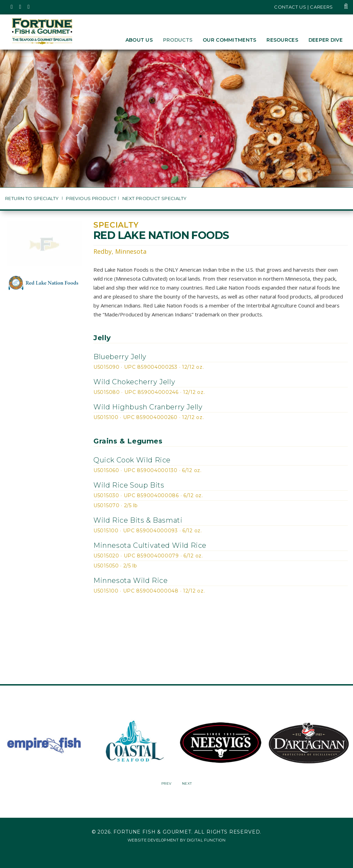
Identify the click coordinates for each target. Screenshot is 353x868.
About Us (139, 40)
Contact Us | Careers (304, 7)
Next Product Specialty (155, 198)
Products (178, 40)
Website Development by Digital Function (176, 840)
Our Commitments (229, 40)
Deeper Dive (326, 40)
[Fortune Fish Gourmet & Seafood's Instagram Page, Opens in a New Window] (21, 7)
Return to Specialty (33, 198)
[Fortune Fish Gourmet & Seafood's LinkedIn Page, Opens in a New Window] (29, 7)
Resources (282, 40)
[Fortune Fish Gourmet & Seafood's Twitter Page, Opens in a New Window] (12, 7)
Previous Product (91, 198)
